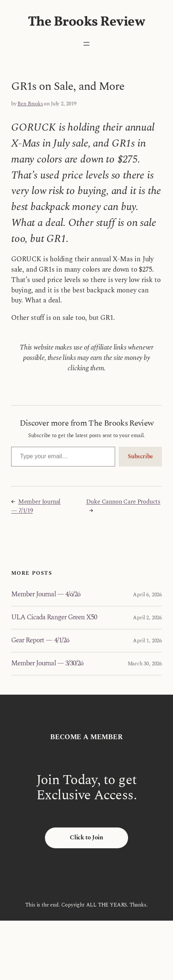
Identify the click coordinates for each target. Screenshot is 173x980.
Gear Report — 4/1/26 (40, 641)
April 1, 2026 (147, 641)
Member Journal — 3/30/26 (47, 664)
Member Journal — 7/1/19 (36, 506)
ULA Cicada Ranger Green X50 (54, 618)
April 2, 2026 (147, 618)
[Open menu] (86, 44)
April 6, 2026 (147, 595)
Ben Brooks (30, 104)
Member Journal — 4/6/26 (46, 595)
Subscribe (140, 456)
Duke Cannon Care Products (123, 502)
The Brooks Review (87, 22)
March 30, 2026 (145, 664)
